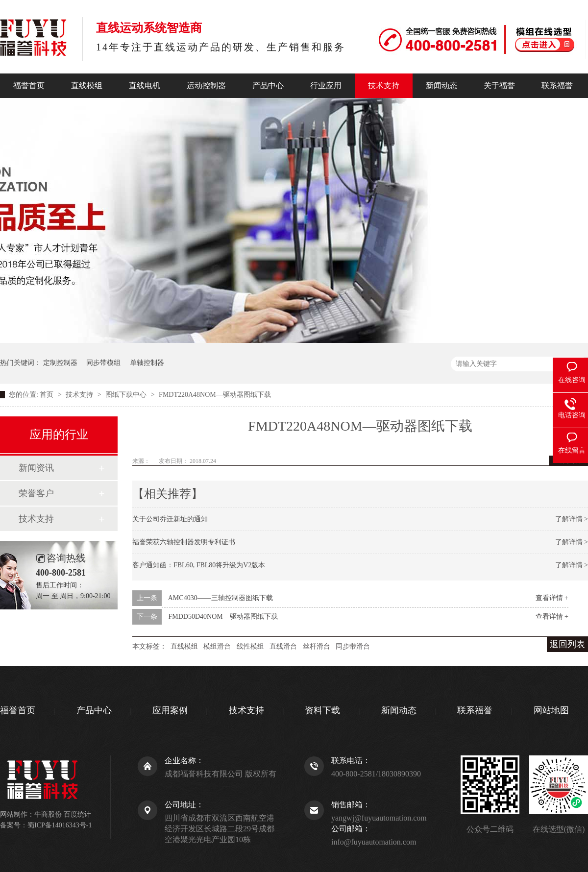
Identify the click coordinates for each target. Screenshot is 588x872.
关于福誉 (499, 85)
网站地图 (551, 710)
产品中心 (268, 85)
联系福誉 (557, 85)
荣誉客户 (36, 493)
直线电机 (145, 85)
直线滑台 (283, 646)
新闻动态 (441, 85)
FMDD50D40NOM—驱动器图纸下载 (223, 617)
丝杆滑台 (317, 646)
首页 (48, 395)
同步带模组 (103, 363)
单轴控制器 (147, 363)
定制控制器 (60, 363)
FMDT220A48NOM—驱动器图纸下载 (215, 395)
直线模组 (87, 85)
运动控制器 (206, 85)
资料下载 (322, 710)
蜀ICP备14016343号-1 (60, 825)
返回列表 (567, 644)
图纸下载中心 (127, 395)
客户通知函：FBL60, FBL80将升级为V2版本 (199, 565)
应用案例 (170, 710)
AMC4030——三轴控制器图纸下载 (220, 598)
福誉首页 (29, 85)
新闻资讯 (36, 468)
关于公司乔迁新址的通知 (170, 519)
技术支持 (384, 85)
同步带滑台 (353, 646)
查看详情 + (552, 598)
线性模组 (250, 646)
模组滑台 (217, 646)
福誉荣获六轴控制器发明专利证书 (184, 542)
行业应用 (326, 85)
